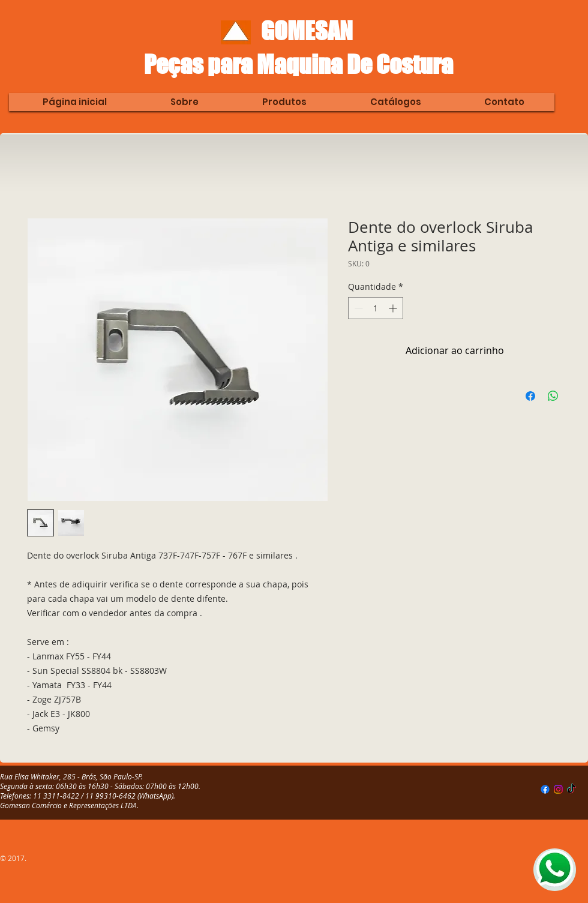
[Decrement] (357, 308)
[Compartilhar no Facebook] (530, 396)
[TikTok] (571, 789)
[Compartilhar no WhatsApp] (553, 396)
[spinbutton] (376, 308)
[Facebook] (545, 789)
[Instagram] (558, 789)
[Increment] (394, 308)
